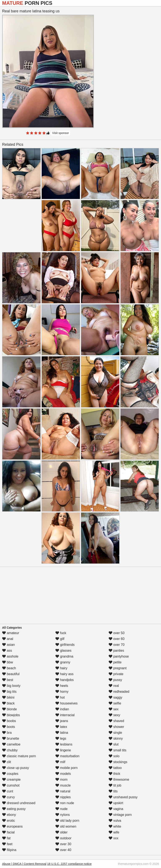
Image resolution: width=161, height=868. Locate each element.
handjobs (64, 680)
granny (63, 662)
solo (114, 756)
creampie (11, 780)
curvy (8, 797)
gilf (60, 639)
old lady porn (67, 821)
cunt (8, 791)
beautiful (11, 674)
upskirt (116, 803)
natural (63, 791)
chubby (10, 750)
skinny (116, 738)
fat (6, 838)
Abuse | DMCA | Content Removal (24, 864)
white (115, 826)
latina (62, 733)
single (115, 733)
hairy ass (64, 674)
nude (61, 809)
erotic (9, 821)
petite (115, 662)
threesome (119, 780)
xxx (113, 838)
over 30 (63, 844)
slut (114, 744)
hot (60, 697)
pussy (115, 680)
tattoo (115, 768)
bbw (8, 662)
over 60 (117, 639)
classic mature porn (19, 756)
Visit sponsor (61, 133)
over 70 (117, 645)
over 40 (63, 850)
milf (60, 762)
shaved (116, 721)
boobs (9, 721)
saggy (115, 697)
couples (10, 774)
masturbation (67, 756)
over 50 (117, 633)
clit (6, 762)
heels (62, 686)
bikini (8, 697)
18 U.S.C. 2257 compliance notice (69, 864)
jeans (62, 721)
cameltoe (11, 744)
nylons (63, 815)
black (8, 703)
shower (116, 727)
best (8, 680)
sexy (114, 715)
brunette (11, 738)
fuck (61, 633)
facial (8, 832)
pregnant (118, 668)
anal (8, 639)
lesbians (64, 744)
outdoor (63, 838)
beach (9, 668)
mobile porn (66, 768)
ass (7, 651)
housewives (66, 703)
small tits (118, 750)
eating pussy (14, 809)
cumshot (11, 785)
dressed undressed (19, 803)
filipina (9, 850)
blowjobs (11, 715)
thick (114, 774)
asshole (10, 656)
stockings (118, 762)
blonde (10, 709)
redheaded (119, 692)
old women (66, 826)
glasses (63, 651)
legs (61, 738)
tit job (115, 785)
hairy (61, 668)
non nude (65, 803)
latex (61, 727)
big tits (9, 692)
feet (7, 844)
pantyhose (119, 656)
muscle (63, 785)
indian (62, 709)
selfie (115, 703)
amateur (11, 633)
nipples (63, 797)
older (61, 832)
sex (114, 709)
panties (116, 651)
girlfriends (65, 645)
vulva (115, 821)
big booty (11, 686)
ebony (9, 815)
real (114, 686)
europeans (12, 826)
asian (8, 645)
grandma (64, 656)
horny (62, 692)
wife (114, 832)
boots (9, 727)
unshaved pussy (123, 797)
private (116, 674)
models (63, 774)
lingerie (63, 750)
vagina (116, 809)
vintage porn (120, 815)
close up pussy (16, 768)
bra (7, 733)
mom (61, 780)
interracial (65, 715)
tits (113, 791)
